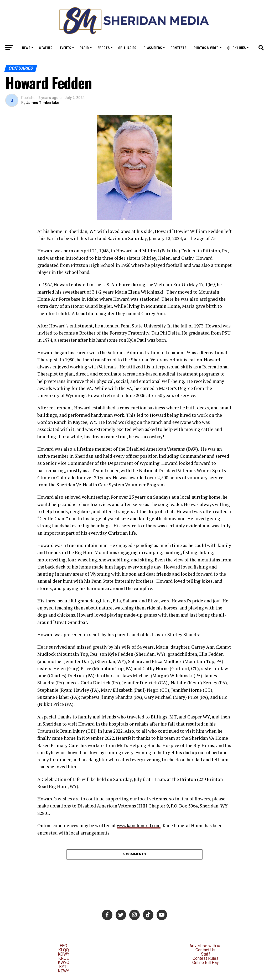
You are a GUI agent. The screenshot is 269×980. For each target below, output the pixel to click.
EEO (63, 947)
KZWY (63, 973)
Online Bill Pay (206, 964)
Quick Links (236, 48)
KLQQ (64, 952)
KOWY (64, 956)
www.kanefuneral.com (140, 825)
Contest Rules (206, 960)
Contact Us (205, 952)
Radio (84, 48)
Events (65, 48)
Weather (46, 48)
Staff (206, 956)
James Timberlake (43, 103)
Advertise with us (205, 947)
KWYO (64, 964)
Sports (104, 48)
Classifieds (153, 48)
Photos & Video (206, 48)
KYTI (63, 968)
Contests (178, 48)
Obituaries (127, 48)
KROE (64, 960)
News (26, 48)
